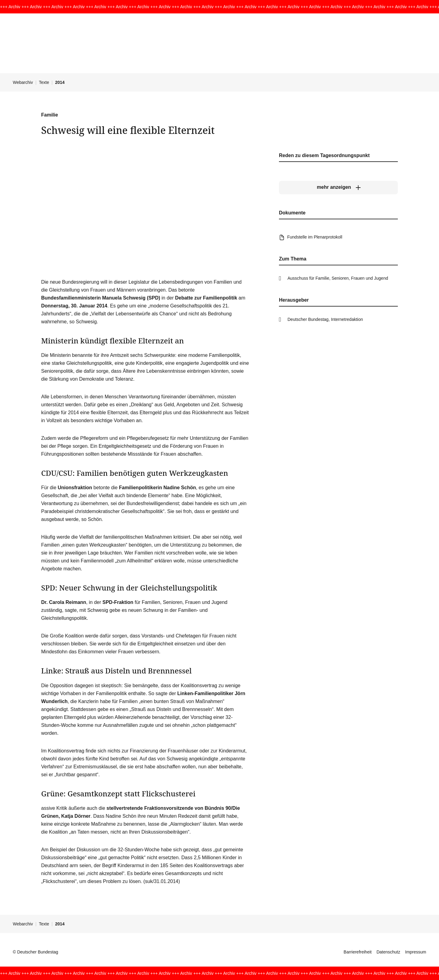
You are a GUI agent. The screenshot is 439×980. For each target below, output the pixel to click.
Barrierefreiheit (358, 952)
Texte (44, 82)
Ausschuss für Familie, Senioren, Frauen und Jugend (338, 278)
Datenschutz (388, 952)
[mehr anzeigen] (338, 187)
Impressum (416, 952)
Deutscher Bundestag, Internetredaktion (325, 319)
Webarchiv (23, 82)
